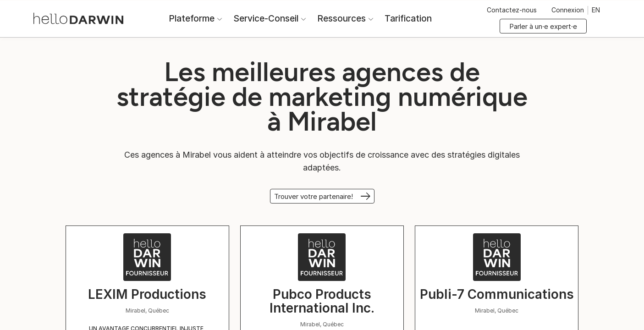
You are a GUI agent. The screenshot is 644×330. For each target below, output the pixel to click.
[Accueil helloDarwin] (78, 18)
